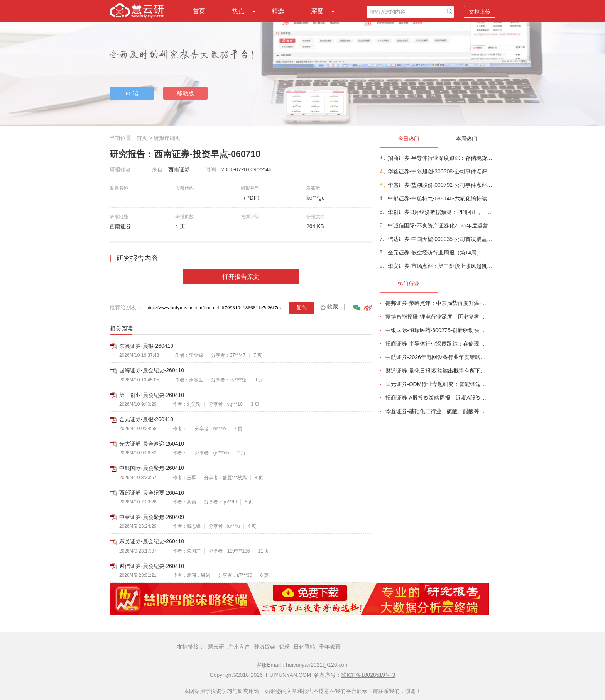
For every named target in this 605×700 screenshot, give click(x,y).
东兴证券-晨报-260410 (146, 346)
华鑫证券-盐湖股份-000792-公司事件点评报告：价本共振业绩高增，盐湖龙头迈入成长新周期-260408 (441, 185)
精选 (278, 11)
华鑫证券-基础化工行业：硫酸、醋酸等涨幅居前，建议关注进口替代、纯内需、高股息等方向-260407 (436, 411)
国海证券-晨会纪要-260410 (152, 370)
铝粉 (284, 647)
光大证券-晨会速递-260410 (152, 444)
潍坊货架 (264, 647)
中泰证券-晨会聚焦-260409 (152, 517)
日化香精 (304, 647)
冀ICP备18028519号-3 (368, 675)
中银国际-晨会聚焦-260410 (152, 468)
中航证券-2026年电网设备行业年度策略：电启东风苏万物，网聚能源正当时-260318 (436, 357)
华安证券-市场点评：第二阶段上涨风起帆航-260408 (441, 266)
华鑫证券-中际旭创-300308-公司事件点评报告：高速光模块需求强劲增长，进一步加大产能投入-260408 (441, 171)
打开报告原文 (241, 277)
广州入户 (239, 647)
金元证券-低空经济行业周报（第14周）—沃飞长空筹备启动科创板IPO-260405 (441, 253)
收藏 (329, 307)
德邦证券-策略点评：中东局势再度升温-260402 (436, 303)
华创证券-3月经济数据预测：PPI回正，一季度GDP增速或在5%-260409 (441, 212)
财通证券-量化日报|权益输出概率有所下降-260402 (436, 371)
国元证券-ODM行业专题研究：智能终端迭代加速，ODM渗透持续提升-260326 (436, 384)
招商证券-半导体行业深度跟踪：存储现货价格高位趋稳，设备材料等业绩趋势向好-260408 (441, 158)
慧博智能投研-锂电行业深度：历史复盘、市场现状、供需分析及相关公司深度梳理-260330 (436, 317)
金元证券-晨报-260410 (146, 419)
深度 (317, 11)
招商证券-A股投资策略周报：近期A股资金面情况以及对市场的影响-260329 (436, 398)
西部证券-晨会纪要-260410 (152, 493)
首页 (199, 11)
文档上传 (480, 12)
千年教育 (330, 647)
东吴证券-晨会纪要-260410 (152, 541)
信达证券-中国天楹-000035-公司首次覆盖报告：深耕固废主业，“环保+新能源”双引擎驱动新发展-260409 (441, 239)
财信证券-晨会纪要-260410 (152, 566)
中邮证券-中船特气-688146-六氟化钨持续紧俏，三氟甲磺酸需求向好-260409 (441, 198)
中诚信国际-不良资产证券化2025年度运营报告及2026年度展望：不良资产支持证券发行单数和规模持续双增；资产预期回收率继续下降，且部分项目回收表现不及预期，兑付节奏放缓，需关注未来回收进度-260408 (441, 225)
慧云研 (216, 647)
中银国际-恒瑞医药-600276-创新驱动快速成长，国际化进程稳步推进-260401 (436, 330)
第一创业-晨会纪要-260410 (152, 395)
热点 (238, 11)
